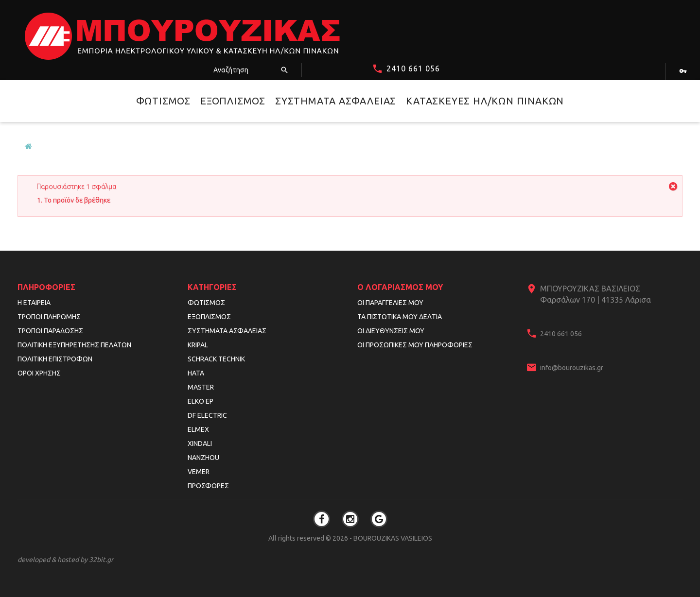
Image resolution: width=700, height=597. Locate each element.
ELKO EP (201, 401)
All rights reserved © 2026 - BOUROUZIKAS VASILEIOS (350, 538)
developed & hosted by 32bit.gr (65, 560)
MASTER (201, 387)
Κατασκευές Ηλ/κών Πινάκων (485, 101)
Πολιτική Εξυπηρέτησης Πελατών (74, 345)
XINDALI (200, 443)
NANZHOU (203, 458)
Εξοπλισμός (233, 101)
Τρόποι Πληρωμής (49, 317)
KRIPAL (198, 345)
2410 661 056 (413, 68)
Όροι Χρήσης (39, 373)
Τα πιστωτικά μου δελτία (400, 317)
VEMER (199, 472)
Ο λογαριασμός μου (400, 287)
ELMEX (198, 429)
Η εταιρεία (34, 303)
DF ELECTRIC (207, 415)
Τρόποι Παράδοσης (50, 331)
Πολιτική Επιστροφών (55, 359)
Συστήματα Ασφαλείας (336, 101)
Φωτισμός (163, 101)
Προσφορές (208, 486)
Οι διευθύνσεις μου (391, 331)
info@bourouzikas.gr (572, 368)
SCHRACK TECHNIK (216, 359)
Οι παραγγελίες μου (390, 303)
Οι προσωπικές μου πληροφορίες (415, 345)
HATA (196, 373)
